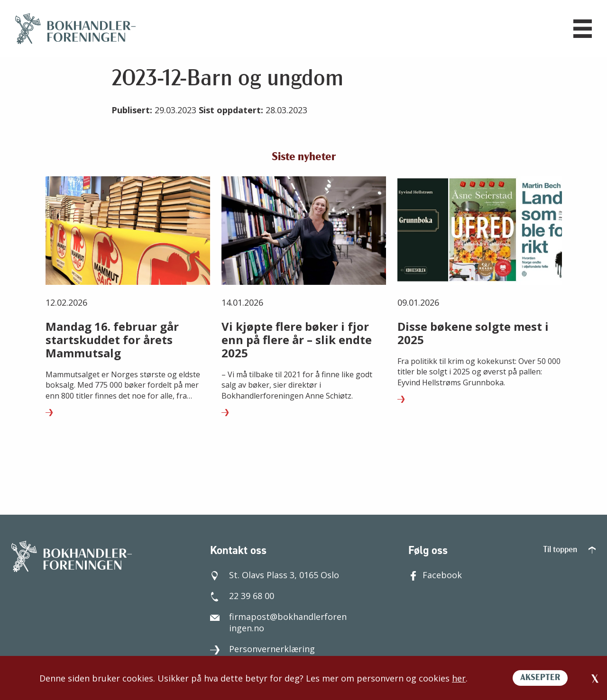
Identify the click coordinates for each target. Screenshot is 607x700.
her (459, 678)
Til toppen (569, 550)
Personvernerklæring (262, 649)
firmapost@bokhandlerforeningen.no (278, 622)
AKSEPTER (540, 678)
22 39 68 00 (242, 596)
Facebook (435, 575)
